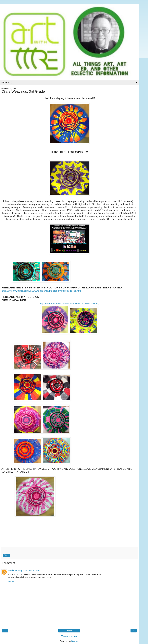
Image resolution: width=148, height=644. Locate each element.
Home (69, 631)
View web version (69, 636)
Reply (11, 582)
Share (6, 555)
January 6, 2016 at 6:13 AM (27, 570)
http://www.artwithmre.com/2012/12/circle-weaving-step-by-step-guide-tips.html (41, 291)
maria (11, 570)
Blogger (75, 641)
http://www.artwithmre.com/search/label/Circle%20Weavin (69, 304)
